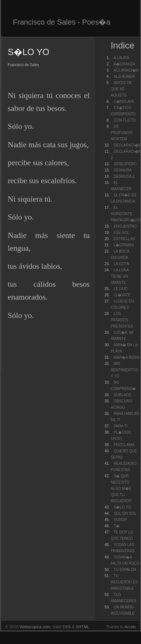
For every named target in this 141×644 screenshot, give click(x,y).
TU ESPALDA (125, 570)
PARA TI (121, 426)
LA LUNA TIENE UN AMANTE (120, 276)
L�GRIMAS (124, 245)
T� (117, 526)
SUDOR (120, 520)
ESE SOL (122, 233)
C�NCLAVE (124, 102)
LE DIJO (121, 289)
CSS (66, 627)
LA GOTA (121, 264)
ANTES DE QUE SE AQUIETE (121, 89)
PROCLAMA (124, 445)
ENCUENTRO (125, 226)
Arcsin (130, 627)
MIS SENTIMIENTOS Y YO (125, 370)
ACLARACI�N (126, 70)
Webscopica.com (35, 627)
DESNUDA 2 (124, 176)
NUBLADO (123, 395)
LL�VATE (122, 295)
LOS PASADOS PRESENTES (122, 320)
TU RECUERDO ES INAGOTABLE (124, 582)
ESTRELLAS (124, 239)
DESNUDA (123, 170)
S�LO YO (122, 507)
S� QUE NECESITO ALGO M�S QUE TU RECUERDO (121, 489)
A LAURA (121, 58)
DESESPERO (125, 164)
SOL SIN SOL (125, 513)
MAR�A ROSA (126, 357)
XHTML (82, 627)
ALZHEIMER (124, 77)
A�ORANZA (124, 64)
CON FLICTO (125, 120)
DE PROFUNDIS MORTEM (122, 133)
